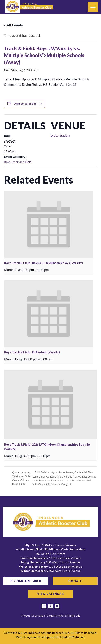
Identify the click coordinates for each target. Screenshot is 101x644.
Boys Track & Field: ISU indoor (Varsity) (32, 352)
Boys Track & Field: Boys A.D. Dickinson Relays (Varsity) (44, 263)
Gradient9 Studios (72, 637)
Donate (75, 581)
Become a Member (26, 581)
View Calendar (50, 594)
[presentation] (49, 224)
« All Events (13, 25)
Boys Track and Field (18, 162)
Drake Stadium (60, 136)
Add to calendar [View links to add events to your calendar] (25, 104)
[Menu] (93, 7)
